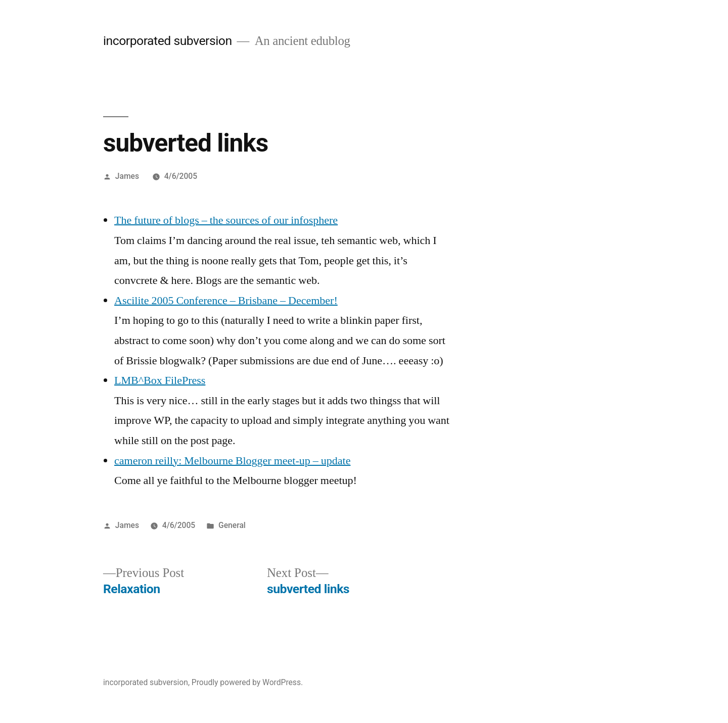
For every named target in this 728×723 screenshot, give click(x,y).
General (232, 525)
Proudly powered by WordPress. (247, 682)
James (127, 176)
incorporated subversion (168, 41)
